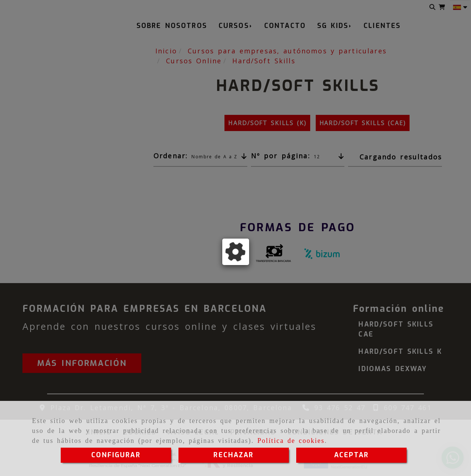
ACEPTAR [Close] (351, 455)
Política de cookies (291, 441)
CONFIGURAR (116, 455)
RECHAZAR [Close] (233, 455)
